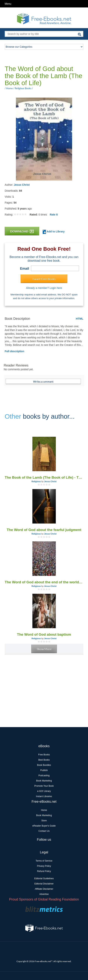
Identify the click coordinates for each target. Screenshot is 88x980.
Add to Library (54, 232)
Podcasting (44, 776)
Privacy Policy (44, 866)
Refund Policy (44, 871)
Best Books (44, 760)
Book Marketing (44, 781)
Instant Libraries (44, 796)
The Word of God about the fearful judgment (44, 530)
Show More (44, 649)
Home (44, 810)
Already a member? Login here (44, 288)
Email (25, 269)
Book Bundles (44, 765)
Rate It (54, 215)
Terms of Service (44, 861)
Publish (44, 770)
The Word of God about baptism (44, 634)
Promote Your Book (44, 786)
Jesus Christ (22, 185)
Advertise (44, 894)
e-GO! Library (44, 791)
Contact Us (44, 831)
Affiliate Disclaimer (44, 889)
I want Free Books (44, 279)
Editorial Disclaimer (44, 884)
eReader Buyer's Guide (44, 826)
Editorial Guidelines (44, 878)
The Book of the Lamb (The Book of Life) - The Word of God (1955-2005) (44, 477)
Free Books (44, 755)
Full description (14, 351)
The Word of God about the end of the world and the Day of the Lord (44, 582)
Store (44, 821)
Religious (36, 481)
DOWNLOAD (22, 231)
